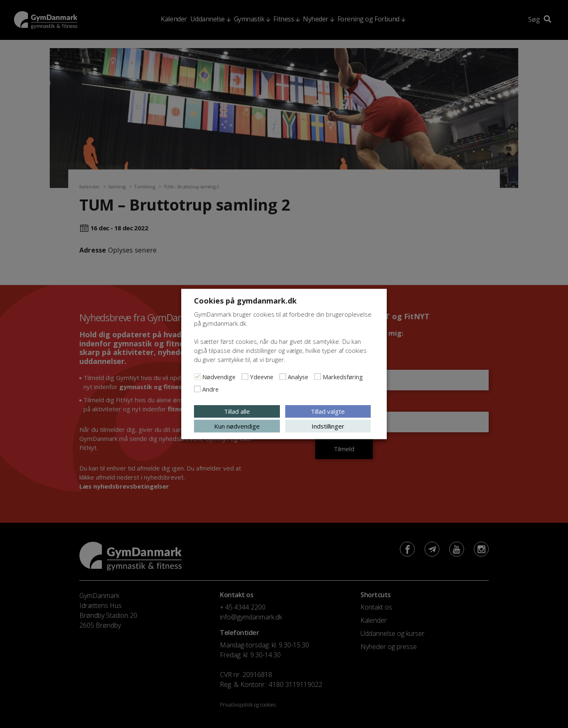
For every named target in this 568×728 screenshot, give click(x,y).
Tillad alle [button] (237, 411)
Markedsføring (343, 377)
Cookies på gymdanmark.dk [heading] (245, 301)
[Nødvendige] (197, 377)
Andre (210, 389)
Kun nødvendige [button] (237, 426)
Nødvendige (219, 377)
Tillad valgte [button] (328, 411)
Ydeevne (262, 377)
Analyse (298, 377)
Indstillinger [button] (328, 426)
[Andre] (197, 389)
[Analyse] (283, 377)
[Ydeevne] (245, 377)
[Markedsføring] (318, 377)
